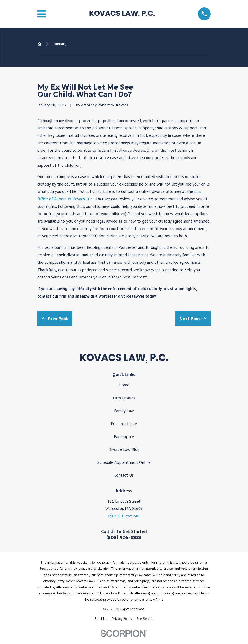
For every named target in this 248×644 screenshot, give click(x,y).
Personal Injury (124, 424)
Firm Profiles (124, 398)
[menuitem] (101, 619)
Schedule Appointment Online (124, 462)
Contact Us (124, 475)
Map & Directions (124, 516)
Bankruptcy (124, 437)
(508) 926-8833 (124, 537)
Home (124, 385)
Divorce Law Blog (124, 449)
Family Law (124, 411)
